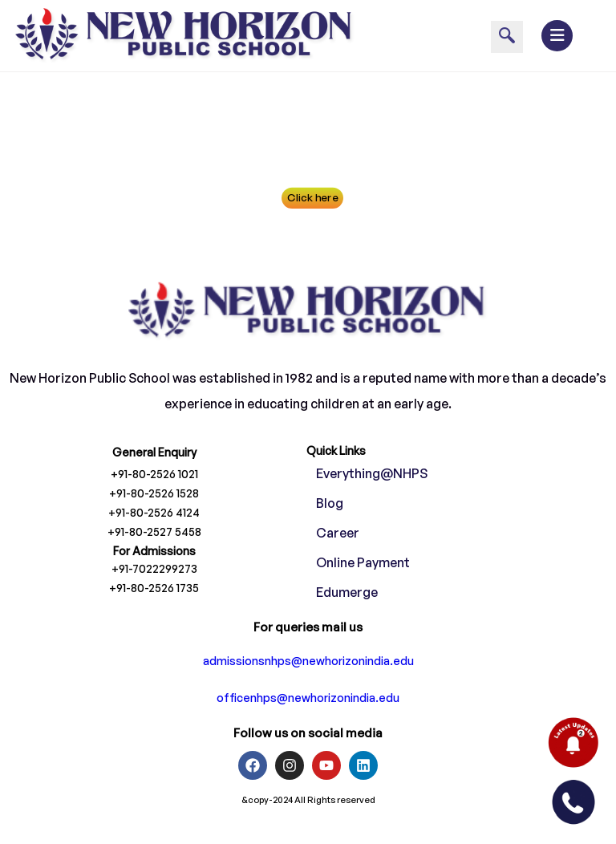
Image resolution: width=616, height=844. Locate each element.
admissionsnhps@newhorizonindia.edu (308, 691)
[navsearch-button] (507, 37)
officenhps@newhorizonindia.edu (308, 728)
